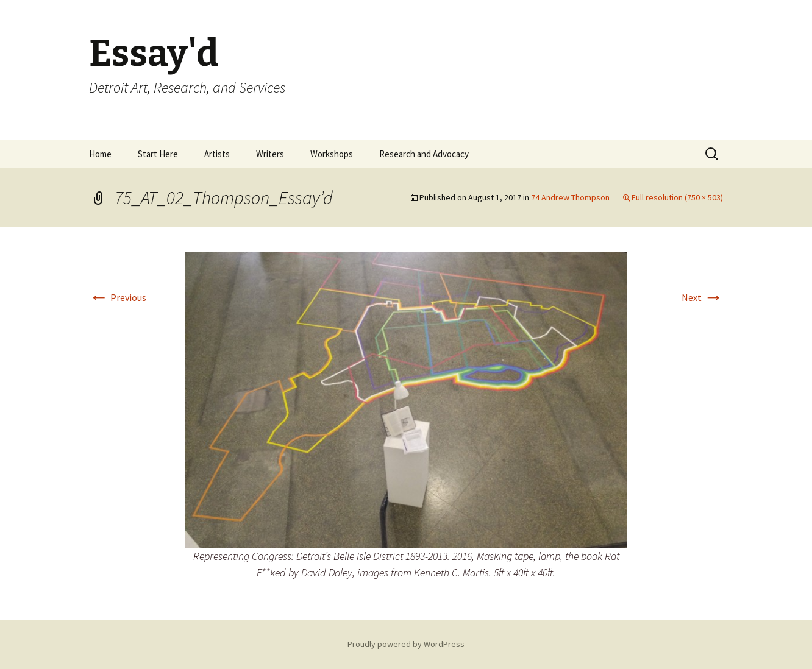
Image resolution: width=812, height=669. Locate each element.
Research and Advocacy (424, 154)
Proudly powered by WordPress (406, 644)
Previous (118, 297)
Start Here (158, 154)
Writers (270, 154)
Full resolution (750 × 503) (677, 197)
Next (702, 297)
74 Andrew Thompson (570, 197)
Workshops (332, 154)
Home (100, 154)
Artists (217, 154)
